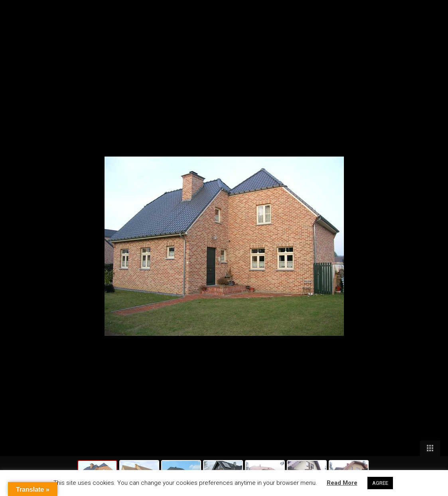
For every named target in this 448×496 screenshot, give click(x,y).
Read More (342, 483)
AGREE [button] (380, 483)
